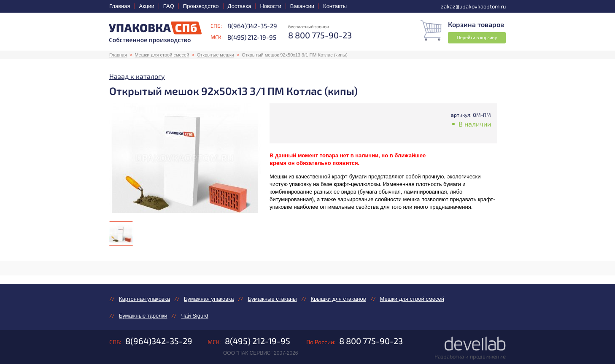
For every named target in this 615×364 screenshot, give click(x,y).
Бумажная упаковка (209, 299)
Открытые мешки (216, 55)
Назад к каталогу (137, 76)
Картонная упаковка (144, 299)
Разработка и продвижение (470, 356)
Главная (120, 6)
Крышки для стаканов (339, 299)
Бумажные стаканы (272, 299)
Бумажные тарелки (143, 316)
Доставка (240, 6)
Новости (270, 6)
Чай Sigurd (194, 316)
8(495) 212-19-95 (252, 37)
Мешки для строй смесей (162, 55)
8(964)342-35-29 (252, 26)
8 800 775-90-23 (371, 341)
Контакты (335, 6)
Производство (201, 6)
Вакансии (302, 6)
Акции (146, 6)
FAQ (169, 6)
